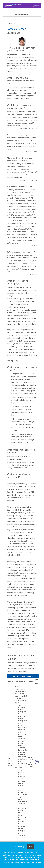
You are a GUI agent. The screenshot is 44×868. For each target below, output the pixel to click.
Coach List (12, 23)
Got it (30, 847)
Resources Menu (21, 14)
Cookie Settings (18, 847)
